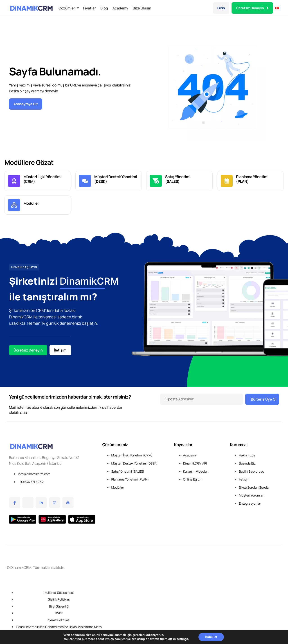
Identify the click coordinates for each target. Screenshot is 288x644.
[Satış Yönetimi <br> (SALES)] (156, 181)
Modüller (31, 203)
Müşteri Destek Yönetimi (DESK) (116, 179)
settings (182, 639)
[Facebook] (15, 503)
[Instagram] (55, 503)
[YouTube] (68, 503)
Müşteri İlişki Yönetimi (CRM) (42, 179)
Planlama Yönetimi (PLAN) (252, 179)
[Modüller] (14, 205)
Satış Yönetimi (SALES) (178, 179)
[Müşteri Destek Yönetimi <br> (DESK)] (85, 181)
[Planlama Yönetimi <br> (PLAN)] (227, 181)
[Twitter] (28, 503)
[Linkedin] (41, 503)
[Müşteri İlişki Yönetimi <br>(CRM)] (14, 181)
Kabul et (211, 637)
